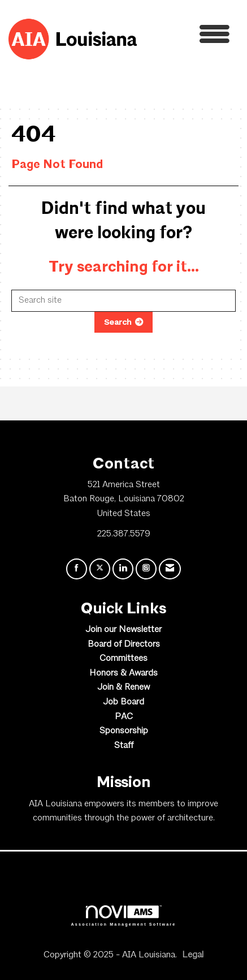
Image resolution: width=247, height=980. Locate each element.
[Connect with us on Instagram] (146, 569)
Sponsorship (124, 731)
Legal (193, 955)
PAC (124, 717)
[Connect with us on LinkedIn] (123, 569)
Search (118, 322)
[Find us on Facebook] (77, 569)
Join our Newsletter (123, 630)
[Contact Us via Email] (170, 569)
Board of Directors (124, 644)
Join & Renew (123, 687)
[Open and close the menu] (186, 37)
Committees (123, 659)
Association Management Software (124, 916)
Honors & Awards (123, 673)
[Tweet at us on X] (100, 569)
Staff (124, 746)
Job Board (123, 702)
